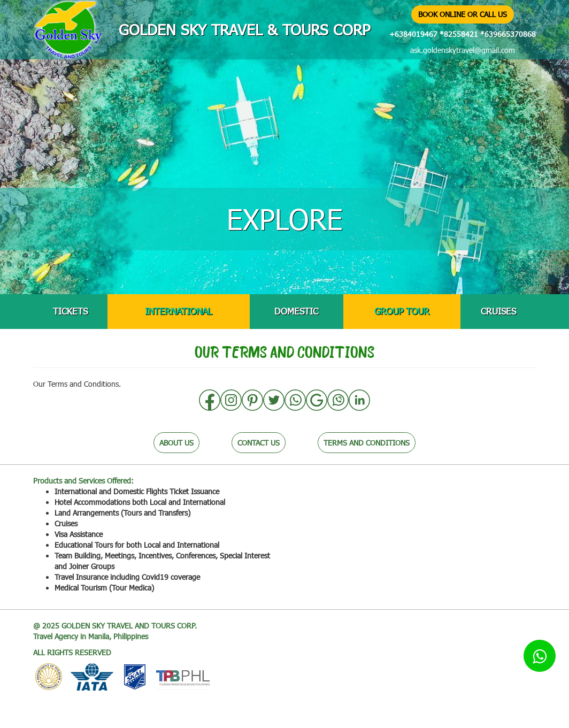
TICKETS (70, 311)
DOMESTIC (296, 311)
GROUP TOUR (402, 311)
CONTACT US (259, 443)
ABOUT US (176, 443)
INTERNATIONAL (178, 311)
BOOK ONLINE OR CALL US (463, 14)
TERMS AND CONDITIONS (367, 443)
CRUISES (498, 311)
